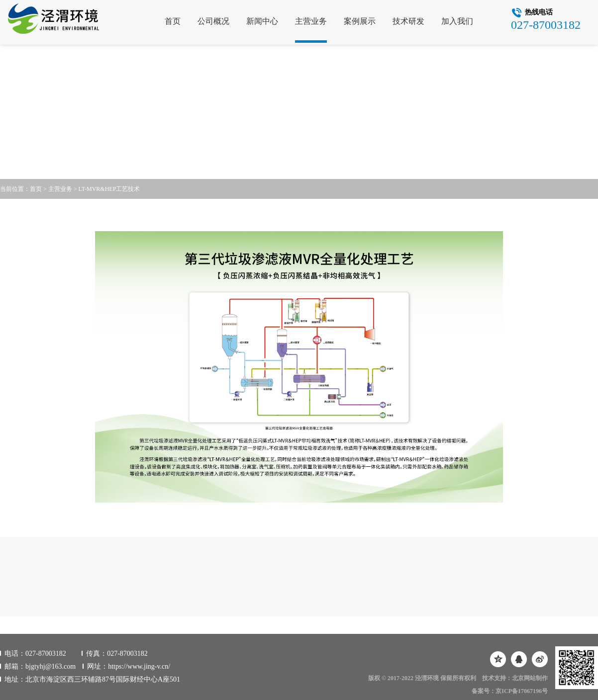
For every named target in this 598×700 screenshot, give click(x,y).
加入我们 (457, 21)
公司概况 (213, 21)
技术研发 (408, 21)
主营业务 (311, 21)
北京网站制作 (530, 678)
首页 (173, 21)
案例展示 (360, 21)
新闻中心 (262, 21)
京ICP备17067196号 (522, 691)
